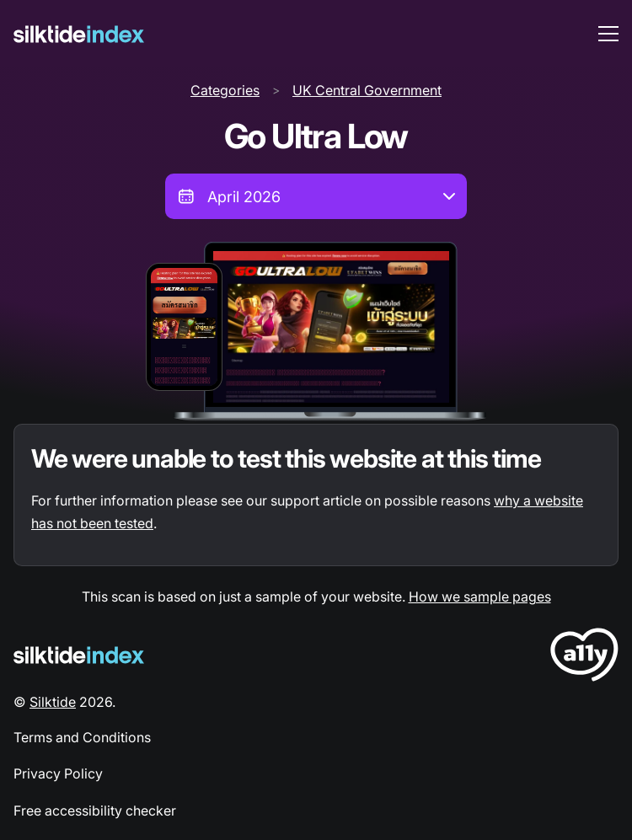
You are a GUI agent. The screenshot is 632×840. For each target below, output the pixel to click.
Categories (225, 90)
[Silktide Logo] (79, 655)
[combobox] (316, 196)
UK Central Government (367, 90)
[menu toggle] (608, 34)
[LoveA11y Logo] (584, 658)
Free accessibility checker (95, 811)
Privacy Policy (58, 773)
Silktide (53, 702)
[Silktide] (79, 34)
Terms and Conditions (82, 737)
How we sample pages (480, 597)
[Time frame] (316, 196)
